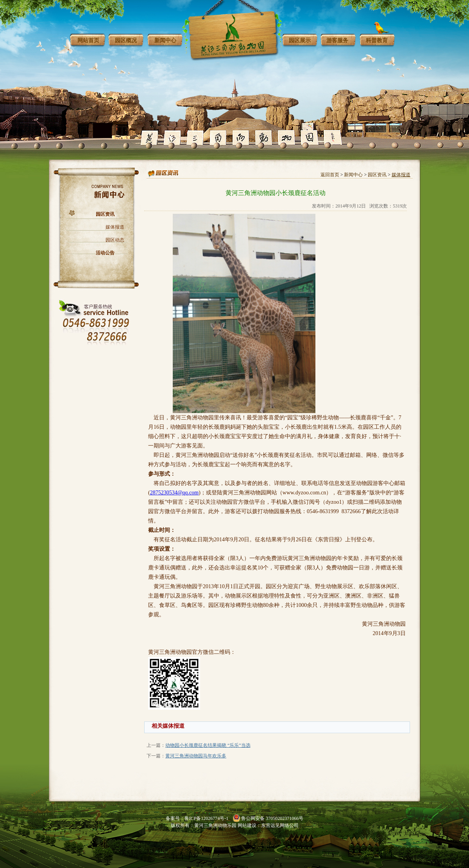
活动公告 (105, 253)
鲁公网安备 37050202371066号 (272, 818)
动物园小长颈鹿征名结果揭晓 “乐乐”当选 (208, 745)
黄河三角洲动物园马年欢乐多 (196, 756)
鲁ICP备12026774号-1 (207, 818)
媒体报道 (115, 227)
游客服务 (337, 40)
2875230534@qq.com (175, 493)
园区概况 (126, 40)
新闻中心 (165, 40)
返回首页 (330, 175)
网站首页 (88, 40)
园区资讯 (105, 214)
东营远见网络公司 (280, 825)
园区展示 (300, 40)
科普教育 (377, 40)
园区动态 (115, 240)
